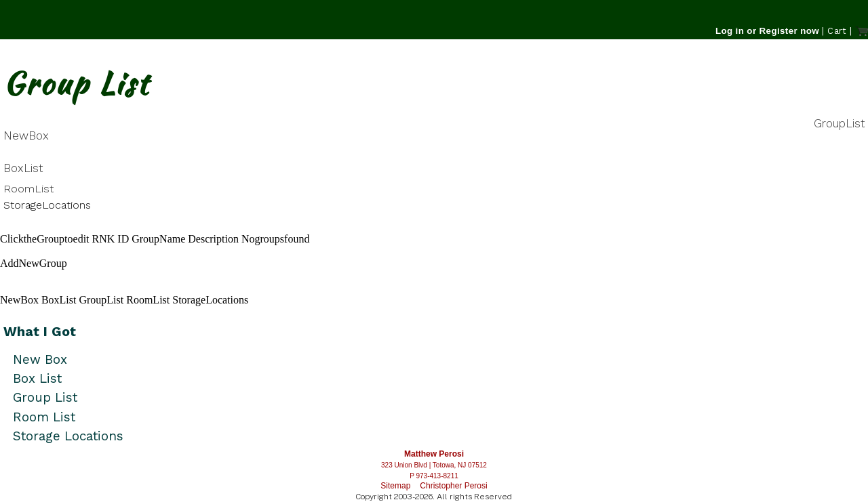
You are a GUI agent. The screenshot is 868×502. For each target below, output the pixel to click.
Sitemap (395, 486)
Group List (45, 397)
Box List (37, 378)
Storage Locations (68, 436)
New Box (40, 359)
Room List (44, 417)
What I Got (40, 332)
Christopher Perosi (453, 486)
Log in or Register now (767, 31)
